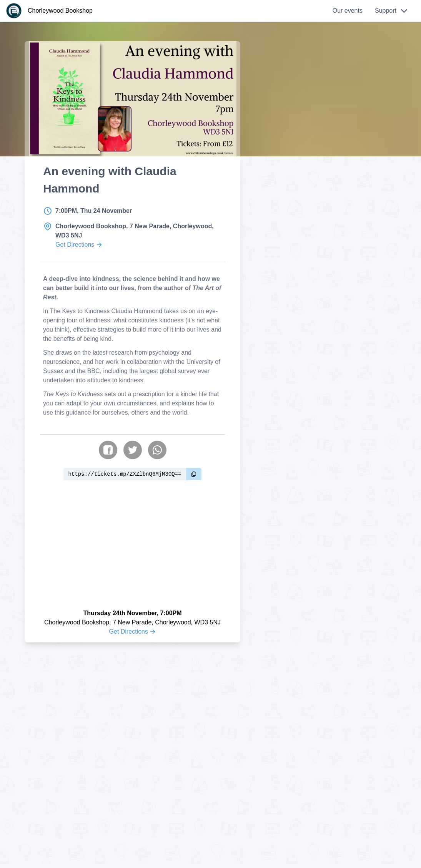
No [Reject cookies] (370, 840)
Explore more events (325, 99)
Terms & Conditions (295, 736)
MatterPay (225, 827)
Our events (348, 11)
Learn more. (337, 840)
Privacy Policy (287, 727)
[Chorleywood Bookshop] (49, 11)
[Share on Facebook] (108, 465)
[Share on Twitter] (133, 465)
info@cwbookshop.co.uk (104, 727)
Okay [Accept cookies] (390, 840)
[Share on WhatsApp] (157, 465)
